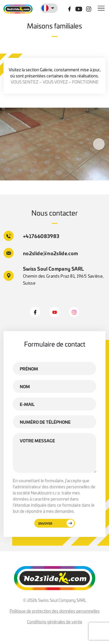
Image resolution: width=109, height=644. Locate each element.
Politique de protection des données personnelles (55, 611)
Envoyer (56, 523)
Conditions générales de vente (55, 622)
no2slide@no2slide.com (41, 253)
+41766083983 (31, 236)
